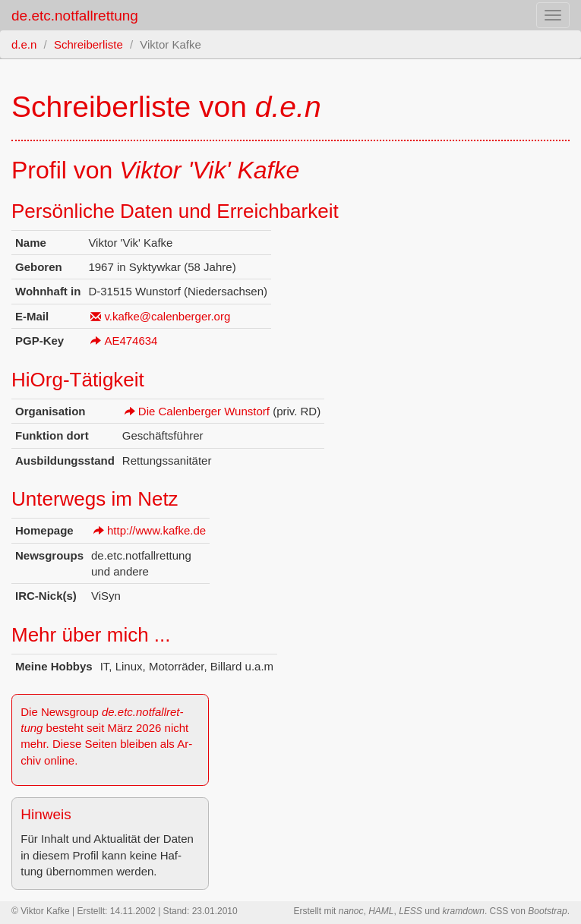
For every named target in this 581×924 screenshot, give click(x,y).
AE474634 (131, 341)
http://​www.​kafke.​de (156, 530)
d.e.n (24, 44)
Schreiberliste (88, 44)
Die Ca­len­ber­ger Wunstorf (204, 411)
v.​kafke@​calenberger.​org (167, 316)
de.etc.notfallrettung (75, 16)
